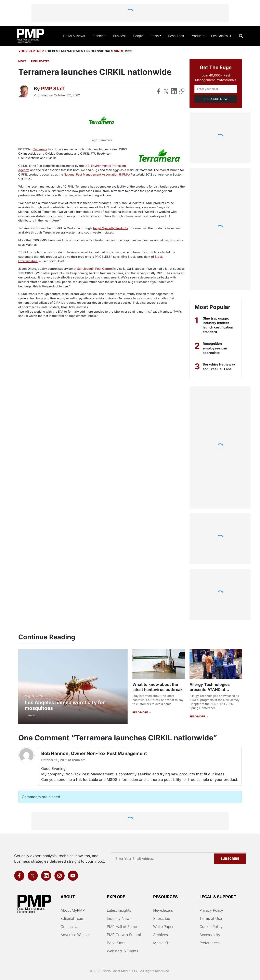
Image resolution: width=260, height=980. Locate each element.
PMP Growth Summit (124, 935)
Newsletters (163, 910)
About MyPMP (73, 910)
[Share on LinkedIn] (174, 91)
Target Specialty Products (110, 228)
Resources (176, 36)
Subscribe (162, 918)
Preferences (210, 943)
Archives (160, 935)
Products (197, 36)
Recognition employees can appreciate (215, 348)
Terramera (40, 149)
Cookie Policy (211, 927)
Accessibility (210, 935)
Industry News (119, 918)
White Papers (164, 927)
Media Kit (161, 943)
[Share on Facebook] (158, 91)
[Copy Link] (182, 91)
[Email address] (216, 89)
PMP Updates (40, 61)
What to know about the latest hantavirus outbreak (158, 687)
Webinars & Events (122, 951)
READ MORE (140, 712)
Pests (155, 36)
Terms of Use (211, 918)
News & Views (74, 36)
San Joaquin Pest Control (95, 269)
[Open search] (241, 36)
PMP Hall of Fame (122, 927)
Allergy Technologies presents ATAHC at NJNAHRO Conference (211, 690)
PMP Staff (53, 89)
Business (120, 36)
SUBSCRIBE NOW (216, 99)
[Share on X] (166, 91)
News (22, 61)
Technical (99, 36)
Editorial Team (72, 918)
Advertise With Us (75, 935)
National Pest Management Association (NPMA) (97, 174)
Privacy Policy (211, 910)
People (138, 36)
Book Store (116, 943)
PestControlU (221, 36)
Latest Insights (119, 910)
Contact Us (70, 927)
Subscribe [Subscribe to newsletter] (230, 859)
